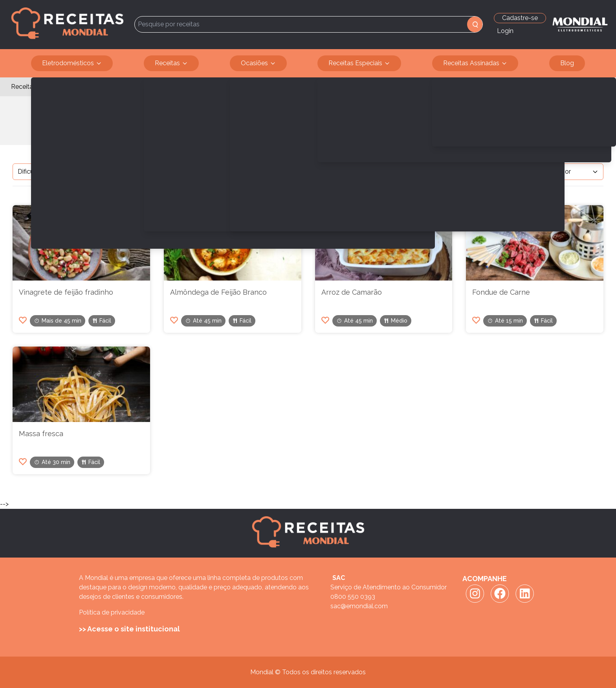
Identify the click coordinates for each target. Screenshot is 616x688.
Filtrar (158, 172)
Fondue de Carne (501, 292)
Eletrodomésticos (72, 63)
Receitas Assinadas (475, 63)
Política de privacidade (112, 612)
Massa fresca (41, 434)
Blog (567, 63)
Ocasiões (258, 63)
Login (505, 31)
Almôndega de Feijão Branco (218, 292)
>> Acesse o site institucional (129, 629)
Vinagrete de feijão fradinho (66, 292)
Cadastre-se (520, 18)
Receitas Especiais (359, 63)
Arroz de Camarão (352, 292)
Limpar (195, 172)
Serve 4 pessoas (68, 87)
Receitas (171, 63)
